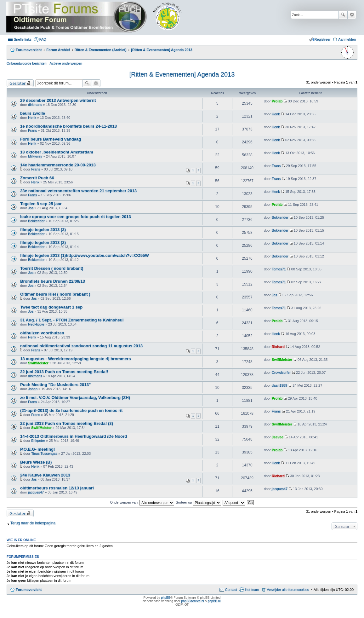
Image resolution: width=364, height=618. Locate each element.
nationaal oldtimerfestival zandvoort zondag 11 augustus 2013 (81, 346)
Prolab (277, 101)
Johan (33, 389)
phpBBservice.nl (192, 601)
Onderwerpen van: (142, 502)
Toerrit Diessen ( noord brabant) (52, 268)
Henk (32, 118)
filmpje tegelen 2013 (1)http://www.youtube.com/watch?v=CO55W (85, 255)
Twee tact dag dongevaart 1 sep (51, 307)
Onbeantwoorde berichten (27, 63)
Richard (278, 347)
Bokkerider (36, 221)
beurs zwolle (33, 113)
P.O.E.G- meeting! (37, 449)
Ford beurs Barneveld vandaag (51, 139)
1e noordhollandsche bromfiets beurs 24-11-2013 (68, 126)
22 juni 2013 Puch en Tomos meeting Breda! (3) (67, 423)
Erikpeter (38, 441)
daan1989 (279, 385)
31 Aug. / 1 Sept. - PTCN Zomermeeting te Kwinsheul (72, 320)
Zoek (343, 15)
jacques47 (36, 492)
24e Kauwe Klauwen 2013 (45, 475)
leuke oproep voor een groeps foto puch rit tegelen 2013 (76, 217)
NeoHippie (36, 324)
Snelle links (23, 39)
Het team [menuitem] (252, 590)
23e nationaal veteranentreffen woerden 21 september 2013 (78, 191)
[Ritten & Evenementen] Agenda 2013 (182, 74)
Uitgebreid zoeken (352, 15)
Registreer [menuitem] (323, 39)
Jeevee (278, 437)
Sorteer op (198, 502)
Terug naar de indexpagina (33, 523)
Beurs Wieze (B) (36, 462)
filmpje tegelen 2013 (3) (43, 230)
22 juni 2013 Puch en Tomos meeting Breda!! (64, 372)
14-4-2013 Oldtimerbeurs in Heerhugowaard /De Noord (74, 436)
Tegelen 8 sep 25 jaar (41, 204)
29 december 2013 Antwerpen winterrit (58, 100)
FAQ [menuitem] (43, 39)
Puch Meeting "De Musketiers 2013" (55, 385)
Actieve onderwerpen (66, 63)
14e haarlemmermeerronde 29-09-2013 (58, 165)
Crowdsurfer (281, 373)
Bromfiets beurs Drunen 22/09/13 (53, 281)
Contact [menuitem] (231, 590)
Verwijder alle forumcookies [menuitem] (288, 590)
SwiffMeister (38, 363)
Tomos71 (279, 269)
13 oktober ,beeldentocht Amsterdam (57, 152)
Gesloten (18, 83)
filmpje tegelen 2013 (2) (43, 243)
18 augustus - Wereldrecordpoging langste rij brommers (76, 359)
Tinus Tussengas (44, 453)
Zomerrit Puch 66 (37, 178)
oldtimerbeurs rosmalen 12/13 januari (57, 488)
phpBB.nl (214, 601)
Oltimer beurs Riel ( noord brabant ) (55, 294)
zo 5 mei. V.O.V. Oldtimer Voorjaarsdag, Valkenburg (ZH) (75, 398)
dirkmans (35, 105)
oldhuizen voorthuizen (42, 333)
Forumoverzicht (29, 590)
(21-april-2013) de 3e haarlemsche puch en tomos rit (71, 410)
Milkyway (35, 156)
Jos (31, 208)
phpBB (166, 598)
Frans (32, 130)
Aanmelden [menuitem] (347, 39)
